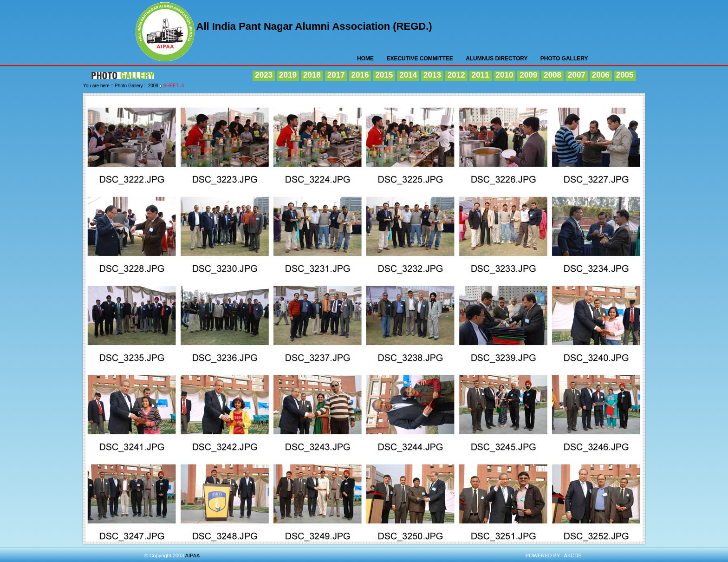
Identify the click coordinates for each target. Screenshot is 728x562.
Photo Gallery (564, 59)
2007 (577, 75)
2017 (336, 75)
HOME (365, 59)
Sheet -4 (174, 86)
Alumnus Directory (497, 59)
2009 (528, 75)
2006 (601, 75)
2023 (264, 75)
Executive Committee (419, 59)
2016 (360, 75)
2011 (481, 75)
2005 (625, 75)
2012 (456, 75)
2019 (288, 75)
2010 (505, 75)
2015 (384, 75)
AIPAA (166, 33)
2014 (408, 75)
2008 (552, 75)
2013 (432, 75)
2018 (312, 75)
